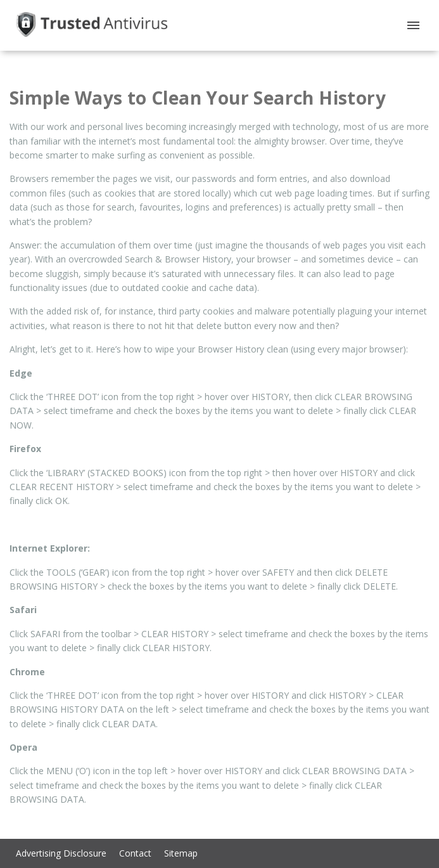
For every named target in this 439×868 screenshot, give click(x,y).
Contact (135, 853)
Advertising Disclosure (61, 853)
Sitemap (181, 853)
